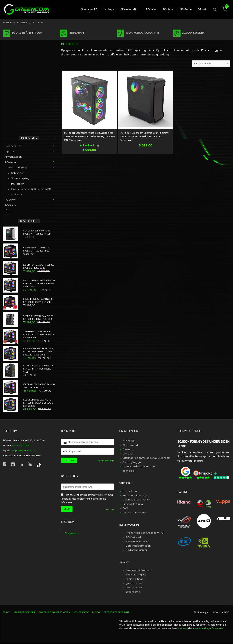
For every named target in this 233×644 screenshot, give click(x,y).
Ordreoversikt (131, 445)
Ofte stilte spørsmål (116, 612)
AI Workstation (13, 157)
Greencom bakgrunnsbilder (139, 466)
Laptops (9, 151)
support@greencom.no (23, 450)
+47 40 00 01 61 (21, 445)
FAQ (125, 508)
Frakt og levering (133, 504)
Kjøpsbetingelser (24, 612)
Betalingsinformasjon (138, 546)
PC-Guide (10, 205)
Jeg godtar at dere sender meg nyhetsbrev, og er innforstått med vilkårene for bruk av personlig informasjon (87, 499)
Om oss (127, 454)
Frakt (6, 612)
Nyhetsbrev (81, 612)
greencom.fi (133, 592)
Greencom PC (13, 146)
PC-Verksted (133, 537)
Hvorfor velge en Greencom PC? (145, 533)
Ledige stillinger (135, 579)
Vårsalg (9, 210)
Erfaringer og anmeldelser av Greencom (147, 458)
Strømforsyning (20, 178)
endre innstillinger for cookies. (208, 628)
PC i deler (17, 184)
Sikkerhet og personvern (54, 612)
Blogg (96, 612)
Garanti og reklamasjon (136, 500)
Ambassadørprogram (138, 570)
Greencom (71, 533)
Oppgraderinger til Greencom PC (31, 189)
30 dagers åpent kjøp (136, 495)
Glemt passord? (106, 461)
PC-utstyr (10, 200)
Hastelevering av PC (138, 541)
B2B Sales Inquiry (136, 575)
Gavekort (128, 449)
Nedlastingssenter (136, 550)
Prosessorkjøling (17, 167)
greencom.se (134, 583)
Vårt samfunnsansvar (135, 513)
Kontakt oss (130, 491)
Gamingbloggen (133, 462)
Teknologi (129, 471)
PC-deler (10, 162)
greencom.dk (134, 587)
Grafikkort (17, 194)
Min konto (129, 441)
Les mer (110, 509)
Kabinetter (17, 173)
